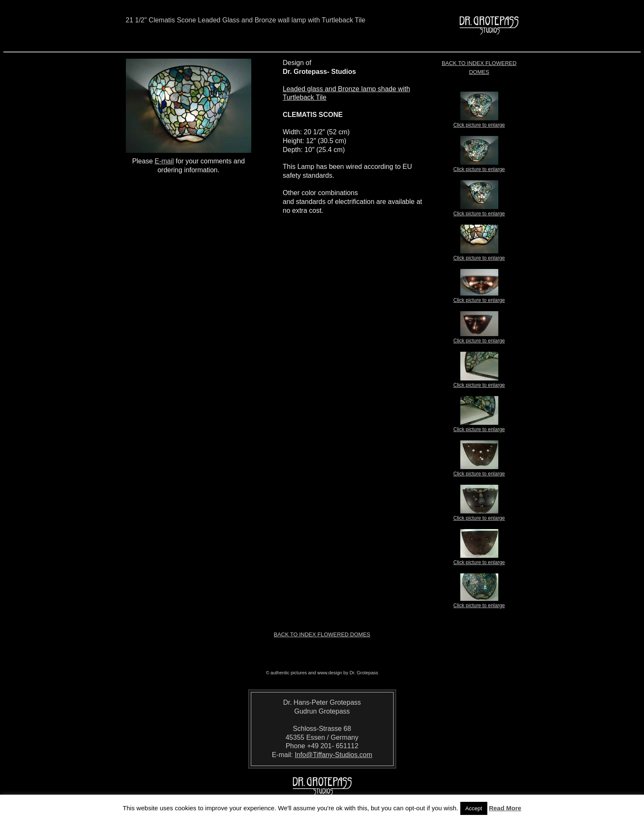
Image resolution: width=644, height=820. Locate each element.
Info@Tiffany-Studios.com (333, 755)
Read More (505, 808)
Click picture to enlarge (479, 122)
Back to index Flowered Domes (322, 634)
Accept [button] (474, 808)
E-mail (164, 161)
